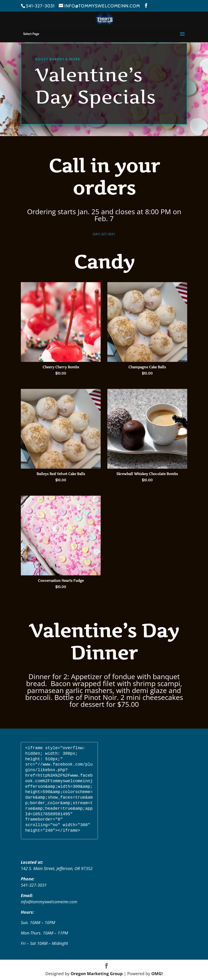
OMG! (157, 974)
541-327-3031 (40, 6)
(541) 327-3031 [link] (104, 234)
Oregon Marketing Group (97, 974)
